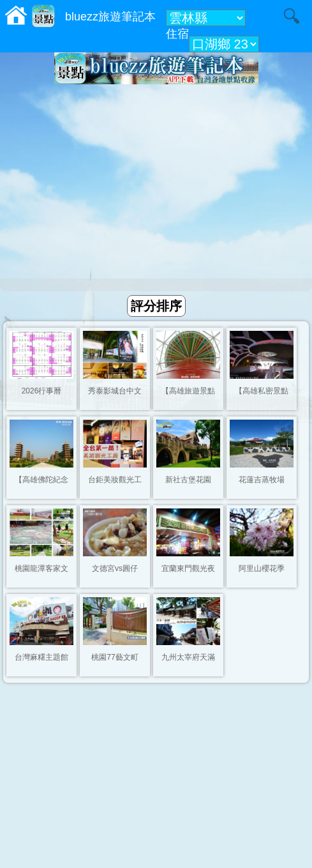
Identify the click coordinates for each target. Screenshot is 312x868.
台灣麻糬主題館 (41, 657)
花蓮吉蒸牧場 (262, 480)
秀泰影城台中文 (115, 391)
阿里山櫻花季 (262, 568)
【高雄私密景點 (262, 391)
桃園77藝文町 (115, 657)
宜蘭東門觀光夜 (188, 568)
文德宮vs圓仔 (115, 568)
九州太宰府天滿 (188, 657)
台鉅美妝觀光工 (115, 480)
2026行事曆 (42, 391)
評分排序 (156, 306)
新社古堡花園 (188, 480)
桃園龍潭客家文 (41, 568)
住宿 (177, 34)
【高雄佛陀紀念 (41, 480)
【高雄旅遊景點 (188, 391)
